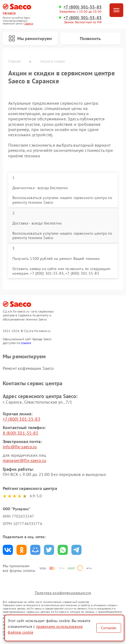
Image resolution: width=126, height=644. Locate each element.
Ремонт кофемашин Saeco (28, 368)
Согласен (109, 628)
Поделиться (8, 550)
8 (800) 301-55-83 (21, 433)
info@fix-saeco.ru (20, 447)
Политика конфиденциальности (63, 593)
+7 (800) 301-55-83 (82, 7)
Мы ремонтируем (30, 38)
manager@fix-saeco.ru (24, 460)
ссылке (26, 343)
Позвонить (90, 38)
